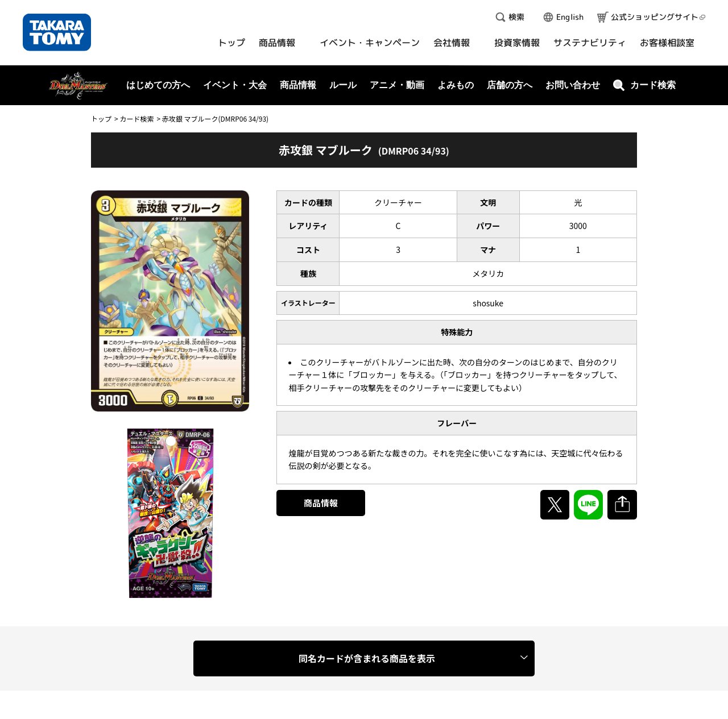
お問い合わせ (573, 85)
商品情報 (321, 503)
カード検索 (136, 119)
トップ (101, 119)
